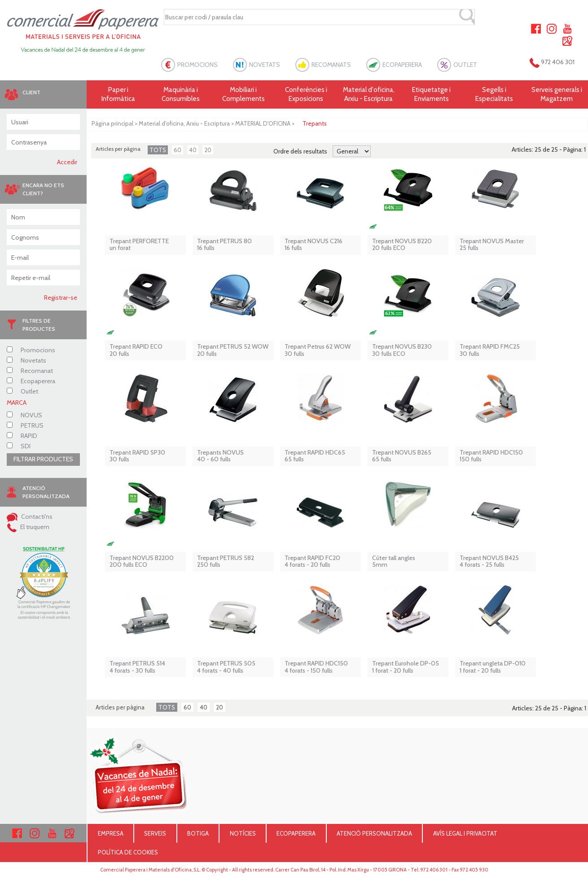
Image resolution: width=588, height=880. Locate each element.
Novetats (26, 360)
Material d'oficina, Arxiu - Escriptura (369, 94)
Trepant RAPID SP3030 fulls (137, 456)
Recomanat (30, 371)
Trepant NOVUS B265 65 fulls (402, 456)
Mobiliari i (244, 94)
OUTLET (465, 65)
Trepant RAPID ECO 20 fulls (136, 350)
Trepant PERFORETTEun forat (139, 245)
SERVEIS (155, 833)
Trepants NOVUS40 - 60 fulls (220, 456)
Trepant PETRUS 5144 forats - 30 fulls (137, 667)
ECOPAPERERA (402, 65)
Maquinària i (181, 94)
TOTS (158, 150)
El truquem (28, 527)
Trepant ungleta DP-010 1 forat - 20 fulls (493, 667)
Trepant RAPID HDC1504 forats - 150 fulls (316, 667)
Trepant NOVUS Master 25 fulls (492, 245)
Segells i (494, 94)
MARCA (17, 403)
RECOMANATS (331, 65)
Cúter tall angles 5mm (394, 562)
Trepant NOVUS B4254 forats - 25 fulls (489, 562)
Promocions (31, 350)
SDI (19, 446)
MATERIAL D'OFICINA (263, 123)
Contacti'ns (30, 517)
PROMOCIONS (197, 65)
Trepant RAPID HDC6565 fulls (315, 456)
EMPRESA (111, 833)
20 (208, 150)
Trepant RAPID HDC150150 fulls (491, 456)
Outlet (22, 391)
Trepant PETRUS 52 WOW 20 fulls (233, 350)
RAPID (22, 436)
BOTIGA (198, 833)
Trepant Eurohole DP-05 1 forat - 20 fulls (406, 667)
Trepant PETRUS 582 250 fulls (226, 562)
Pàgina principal (112, 123)
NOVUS (24, 415)
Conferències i (306, 94)
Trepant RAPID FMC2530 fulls (490, 350)
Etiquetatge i (431, 94)
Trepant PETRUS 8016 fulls (224, 245)
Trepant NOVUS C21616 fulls (314, 245)
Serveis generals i (557, 94)
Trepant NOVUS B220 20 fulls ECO (402, 245)
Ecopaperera (31, 381)
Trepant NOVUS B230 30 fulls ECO (402, 350)
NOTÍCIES (243, 833)
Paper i (118, 94)
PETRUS (25, 425)
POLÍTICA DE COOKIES (128, 852)
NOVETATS (265, 65)
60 (178, 150)
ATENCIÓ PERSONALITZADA (374, 833)
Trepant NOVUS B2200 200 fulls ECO (142, 562)
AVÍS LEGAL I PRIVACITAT (465, 833)
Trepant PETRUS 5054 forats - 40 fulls (226, 667)
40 (193, 150)
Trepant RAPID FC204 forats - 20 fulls (312, 562)
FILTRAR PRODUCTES (43, 459)
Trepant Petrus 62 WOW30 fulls (318, 350)
